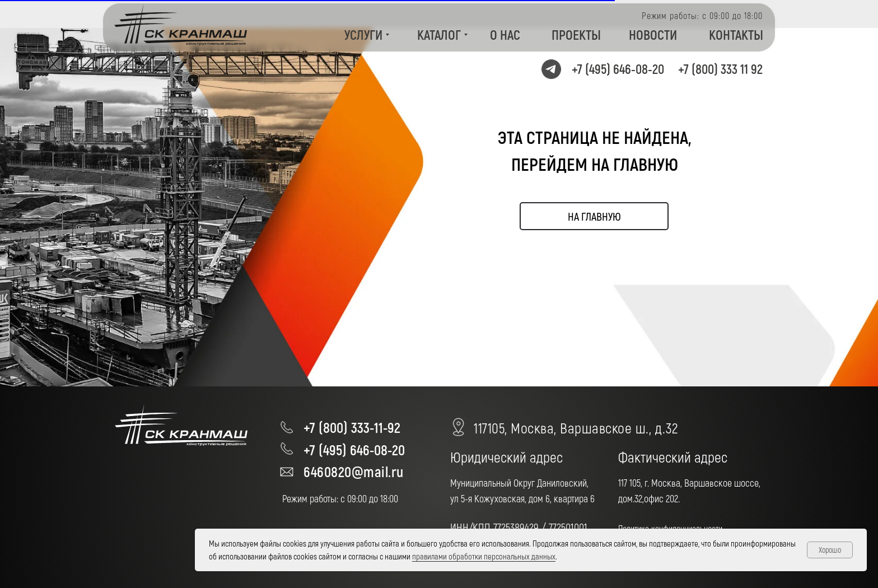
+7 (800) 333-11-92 (352, 427)
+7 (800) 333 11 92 (720, 69)
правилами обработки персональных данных (484, 556)
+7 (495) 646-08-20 (618, 69)
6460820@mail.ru (354, 471)
